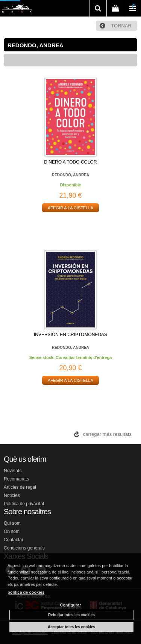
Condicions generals (24, 548)
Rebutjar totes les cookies (71, 615)
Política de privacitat (24, 504)
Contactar (14, 540)
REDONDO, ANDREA (70, 175)
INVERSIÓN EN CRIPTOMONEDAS (70, 335)
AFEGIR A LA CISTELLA (70, 208)
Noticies (12, 495)
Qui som (12, 523)
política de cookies (26, 592)
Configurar (70, 605)
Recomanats (16, 479)
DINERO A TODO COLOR (70, 162)
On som (12, 531)
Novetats (13, 471)
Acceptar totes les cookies (71, 627)
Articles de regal (20, 487)
